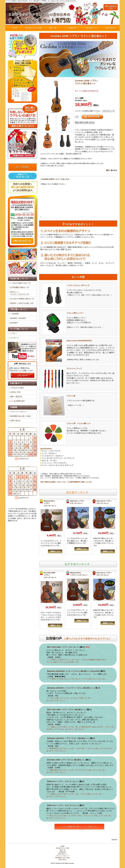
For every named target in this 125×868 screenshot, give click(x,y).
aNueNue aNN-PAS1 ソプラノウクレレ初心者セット (68, 738)
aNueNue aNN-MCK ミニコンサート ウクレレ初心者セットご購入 (74, 688)
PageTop (114, 840)
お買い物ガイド (91, 28)
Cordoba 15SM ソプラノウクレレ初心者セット (66, 760)
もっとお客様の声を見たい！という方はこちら (79, 826)
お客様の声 (72, 28)
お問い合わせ (110, 28)
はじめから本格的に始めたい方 (22, 299)
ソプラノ (14, 333)
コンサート (15, 338)
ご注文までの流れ (17, 388)
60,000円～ (15, 323)
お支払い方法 (15, 392)
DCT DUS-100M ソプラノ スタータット (63, 647)
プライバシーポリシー (19, 412)
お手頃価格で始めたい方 (20, 287)
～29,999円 (15, 314)
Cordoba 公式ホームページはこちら (55, 179)
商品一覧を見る (112, 170)
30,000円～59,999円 (18, 318)
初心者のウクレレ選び (34, 28)
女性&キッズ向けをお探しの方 (22, 303)
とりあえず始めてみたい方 (21, 283)
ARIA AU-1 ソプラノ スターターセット (63, 781)
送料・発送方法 (16, 397)
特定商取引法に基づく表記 (21, 416)
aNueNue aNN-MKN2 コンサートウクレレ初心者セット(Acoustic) (74, 671)
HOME (15, 28)
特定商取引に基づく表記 (63, 858)
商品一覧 (53, 28)
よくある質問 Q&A (17, 401)
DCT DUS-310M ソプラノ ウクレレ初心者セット (67, 710)
